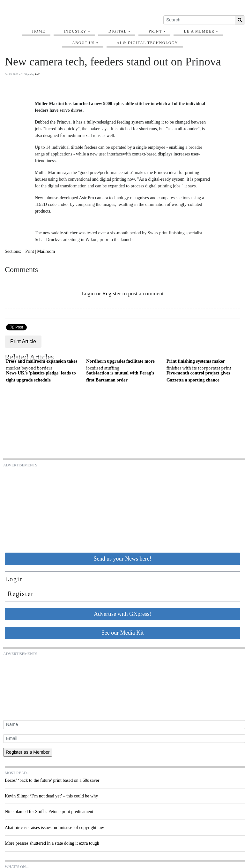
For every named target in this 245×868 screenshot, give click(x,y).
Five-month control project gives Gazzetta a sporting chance (198, 376)
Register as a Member (28, 752)
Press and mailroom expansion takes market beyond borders (42, 365)
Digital (118, 31)
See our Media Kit (122, 633)
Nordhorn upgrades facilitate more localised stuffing (120, 365)
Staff (37, 75)
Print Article (23, 341)
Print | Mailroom (40, 251)
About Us (83, 43)
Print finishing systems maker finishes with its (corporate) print (199, 365)
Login (88, 293)
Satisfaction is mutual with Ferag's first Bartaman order (120, 376)
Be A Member (199, 31)
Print (155, 31)
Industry (75, 31)
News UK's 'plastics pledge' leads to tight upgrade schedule (41, 376)
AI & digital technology (147, 43)
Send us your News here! (123, 559)
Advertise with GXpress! (122, 614)
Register (111, 293)
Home (39, 31)
